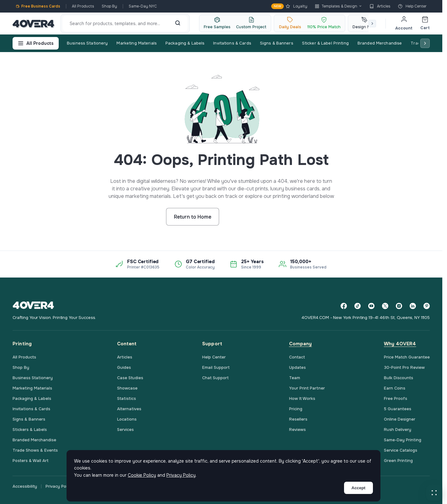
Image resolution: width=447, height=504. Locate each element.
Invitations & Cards (232, 43)
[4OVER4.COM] (33, 24)
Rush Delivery (398, 430)
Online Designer (400, 419)
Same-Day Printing (403, 440)
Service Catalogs (401, 450)
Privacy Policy (59, 486)
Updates (297, 367)
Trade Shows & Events (35, 450)
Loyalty (289, 6)
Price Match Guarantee (407, 357)
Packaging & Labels (185, 43)
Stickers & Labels (30, 430)
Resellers (298, 419)
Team (295, 378)
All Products (83, 6)
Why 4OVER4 (400, 344)
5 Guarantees (398, 409)
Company (301, 344)
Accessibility (25, 486)
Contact (297, 357)
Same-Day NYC (143, 6)
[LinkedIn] (413, 306)
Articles (380, 6)
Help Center (412, 6)
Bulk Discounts (399, 378)
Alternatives (129, 409)
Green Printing (398, 461)
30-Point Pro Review (404, 367)
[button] (434, 493)
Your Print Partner (307, 388)
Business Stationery (87, 43)
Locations (127, 419)
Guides (124, 367)
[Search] (178, 24)
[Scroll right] (372, 24)
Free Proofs (396, 398)
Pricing (296, 409)
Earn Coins (395, 388)
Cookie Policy (142, 475)
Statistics (127, 398)
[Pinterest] (427, 306)
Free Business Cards (38, 6)
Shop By (109, 6)
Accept (358, 488)
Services (125, 430)
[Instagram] (399, 306)
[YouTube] (371, 306)
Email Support (216, 367)
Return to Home (193, 217)
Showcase (127, 388)
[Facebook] (344, 306)
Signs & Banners (277, 43)
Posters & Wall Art (31, 461)
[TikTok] (358, 306)
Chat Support (215, 378)
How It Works (302, 398)
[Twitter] (385, 306)
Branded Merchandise (380, 43)
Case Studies (130, 378)
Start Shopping (250, 217)
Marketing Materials (136, 43)
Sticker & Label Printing (325, 43)
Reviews (297, 430)
